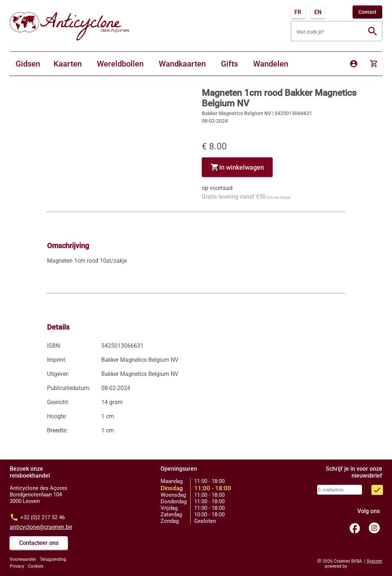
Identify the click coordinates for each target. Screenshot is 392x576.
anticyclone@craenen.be (41, 527)
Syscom (374, 561)
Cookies (36, 566)
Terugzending (53, 559)
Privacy (17, 566)
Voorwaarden (23, 559)
